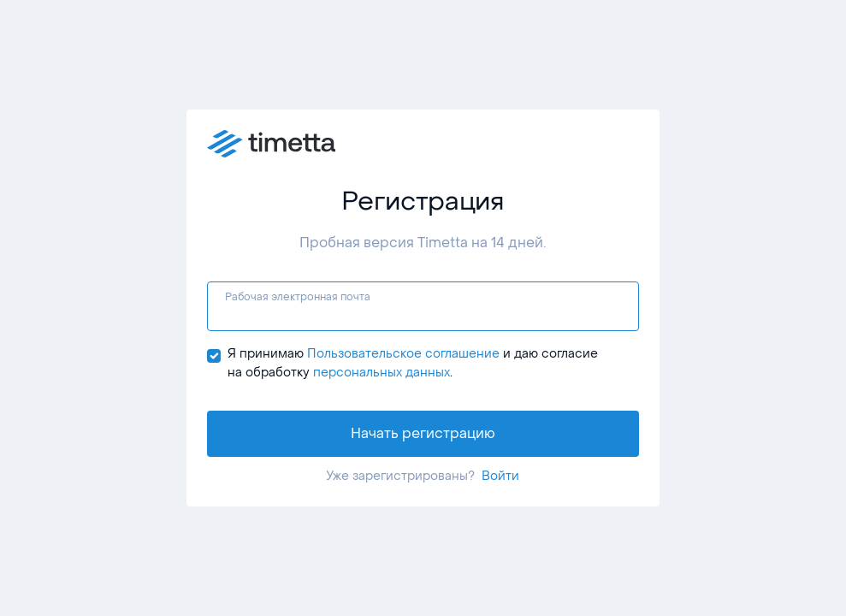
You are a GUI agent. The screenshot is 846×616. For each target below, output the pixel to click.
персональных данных (382, 373)
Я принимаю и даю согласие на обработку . (413, 364)
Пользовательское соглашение (403, 354)
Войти (500, 476)
